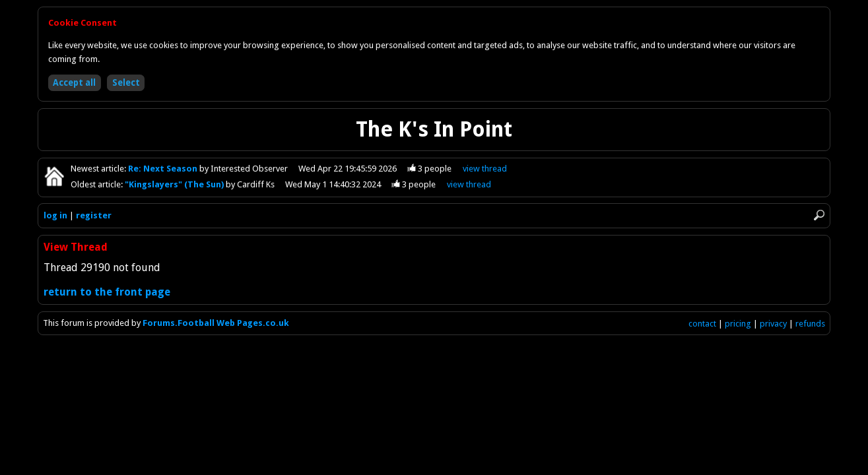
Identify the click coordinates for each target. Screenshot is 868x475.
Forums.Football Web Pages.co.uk (216, 323)
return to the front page (107, 292)
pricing (738, 324)
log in (55, 215)
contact (702, 324)
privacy (773, 324)
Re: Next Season (164, 169)
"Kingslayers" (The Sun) (175, 184)
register (94, 215)
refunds (810, 324)
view (485, 169)
